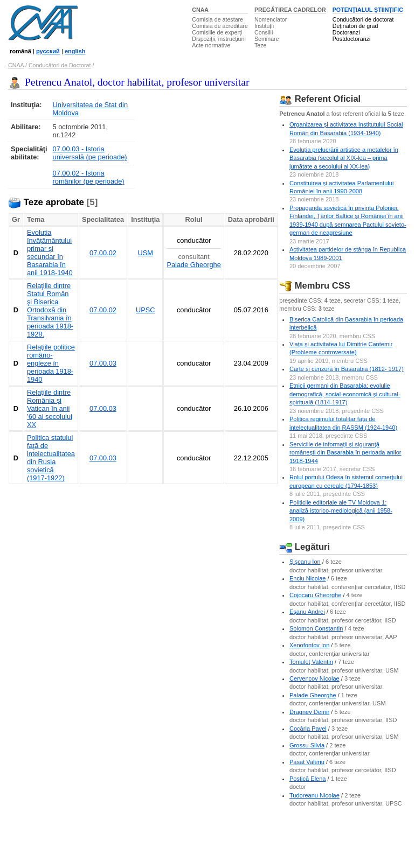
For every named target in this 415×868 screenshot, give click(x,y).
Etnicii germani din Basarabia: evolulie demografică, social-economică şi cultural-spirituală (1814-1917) (345, 394)
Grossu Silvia (307, 745)
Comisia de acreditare (220, 26)
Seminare (267, 39)
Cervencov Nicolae (314, 678)
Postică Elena (308, 779)
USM (146, 253)
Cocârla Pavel (308, 729)
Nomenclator (271, 19)
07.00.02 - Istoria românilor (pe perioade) (89, 177)
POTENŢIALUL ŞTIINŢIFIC (368, 10)
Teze (261, 45)
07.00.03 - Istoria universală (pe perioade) (90, 153)
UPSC (146, 310)
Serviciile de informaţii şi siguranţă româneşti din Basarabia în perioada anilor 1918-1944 (345, 453)
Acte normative (211, 45)
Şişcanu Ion (305, 562)
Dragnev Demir (309, 712)
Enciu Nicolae (308, 578)
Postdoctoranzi (352, 39)
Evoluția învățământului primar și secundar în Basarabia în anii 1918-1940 (50, 253)
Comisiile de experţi (217, 32)
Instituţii (264, 26)
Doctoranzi (346, 32)
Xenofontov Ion (309, 645)
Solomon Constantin (316, 628)
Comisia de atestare (217, 19)
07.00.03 (103, 363)
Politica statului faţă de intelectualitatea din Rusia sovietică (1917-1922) (51, 458)
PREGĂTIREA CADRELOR (290, 10)
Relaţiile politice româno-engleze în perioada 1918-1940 (51, 363)
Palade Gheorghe (193, 265)
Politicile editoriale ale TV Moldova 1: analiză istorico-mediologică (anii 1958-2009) (341, 511)
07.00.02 (103, 253)
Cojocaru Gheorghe (315, 595)
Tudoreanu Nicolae (314, 795)
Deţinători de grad (355, 26)
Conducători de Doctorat (60, 65)
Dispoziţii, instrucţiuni (219, 39)
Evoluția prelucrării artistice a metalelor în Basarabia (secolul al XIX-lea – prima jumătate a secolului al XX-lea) (344, 158)
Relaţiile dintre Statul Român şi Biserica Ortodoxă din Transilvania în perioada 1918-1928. (50, 310)
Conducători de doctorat (363, 19)
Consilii (264, 32)
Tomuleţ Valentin (311, 662)
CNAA (200, 10)
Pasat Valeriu (307, 762)
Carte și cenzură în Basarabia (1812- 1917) (347, 369)
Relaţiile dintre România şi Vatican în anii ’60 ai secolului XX (50, 408)
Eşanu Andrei (307, 612)
